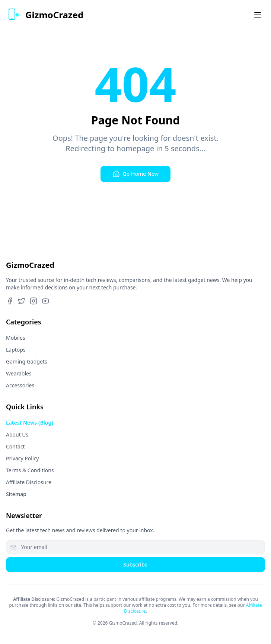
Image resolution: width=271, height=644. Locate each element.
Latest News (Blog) (30, 423)
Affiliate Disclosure (29, 482)
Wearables (19, 373)
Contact (15, 446)
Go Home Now (136, 174)
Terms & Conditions (30, 470)
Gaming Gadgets (27, 361)
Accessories (20, 385)
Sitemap (16, 494)
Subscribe (135, 564)
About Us (17, 434)
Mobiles (16, 338)
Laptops (16, 350)
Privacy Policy (22, 458)
